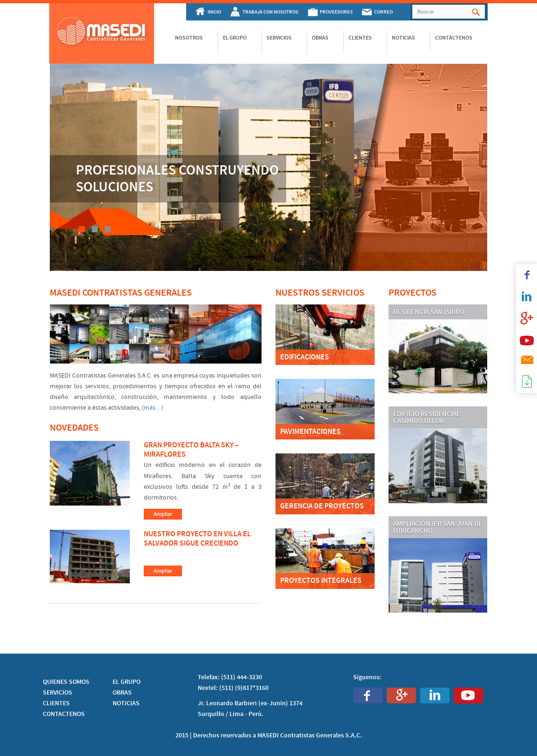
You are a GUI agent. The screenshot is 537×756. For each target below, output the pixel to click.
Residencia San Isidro (429, 312)
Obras (320, 38)
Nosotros (189, 38)
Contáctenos (454, 38)
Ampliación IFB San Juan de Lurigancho (438, 528)
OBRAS (122, 693)
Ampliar (163, 514)
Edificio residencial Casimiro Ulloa (426, 418)
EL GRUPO (127, 682)
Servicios (279, 38)
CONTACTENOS (64, 714)
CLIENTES (56, 703)
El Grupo (235, 38)
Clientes (360, 38)
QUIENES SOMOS (66, 682)
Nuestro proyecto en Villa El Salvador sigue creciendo (197, 539)
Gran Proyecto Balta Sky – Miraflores (191, 450)
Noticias (403, 38)
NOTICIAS (126, 703)
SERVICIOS (57, 693)
